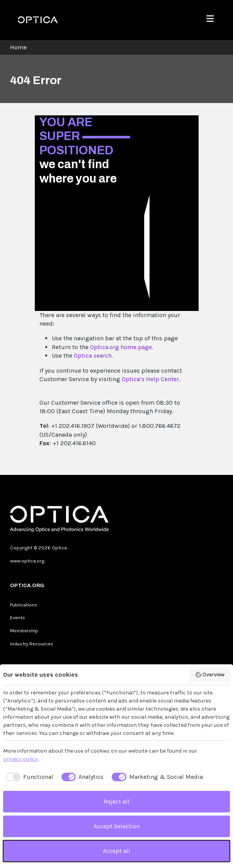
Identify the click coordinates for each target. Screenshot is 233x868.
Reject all (116, 801)
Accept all (116, 851)
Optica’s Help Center (150, 379)
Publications (24, 605)
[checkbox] (28, 777)
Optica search (93, 355)
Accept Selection (117, 826)
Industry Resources (32, 644)
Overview (210, 675)
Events (18, 617)
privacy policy (20, 759)
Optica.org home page (121, 347)
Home (18, 47)
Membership (24, 631)
